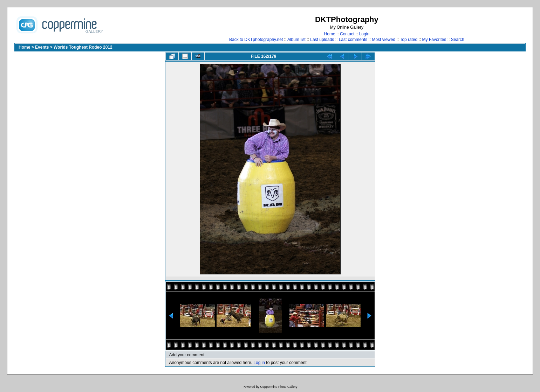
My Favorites (434, 40)
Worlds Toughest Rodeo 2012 (83, 47)
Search (458, 40)
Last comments (353, 40)
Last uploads (322, 40)
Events (42, 47)
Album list (296, 40)
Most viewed (384, 40)
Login (364, 34)
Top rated (409, 40)
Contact (347, 34)
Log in (259, 363)
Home (330, 34)
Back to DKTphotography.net (256, 40)
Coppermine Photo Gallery (279, 387)
